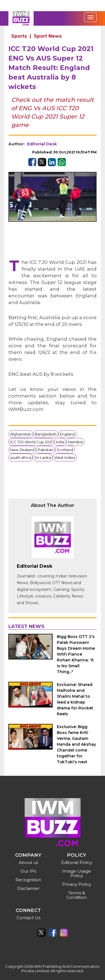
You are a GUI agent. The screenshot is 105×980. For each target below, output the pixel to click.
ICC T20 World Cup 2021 (31, 442)
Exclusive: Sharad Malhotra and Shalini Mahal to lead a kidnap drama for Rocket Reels (75, 699)
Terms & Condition (77, 895)
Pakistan (46, 450)
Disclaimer (28, 888)
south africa (21, 458)
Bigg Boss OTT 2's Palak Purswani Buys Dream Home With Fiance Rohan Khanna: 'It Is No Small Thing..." (76, 654)
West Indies (65, 458)
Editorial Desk (42, 144)
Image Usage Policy (77, 873)
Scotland (65, 450)
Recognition (28, 880)
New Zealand (22, 450)
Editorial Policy (77, 862)
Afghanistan (21, 434)
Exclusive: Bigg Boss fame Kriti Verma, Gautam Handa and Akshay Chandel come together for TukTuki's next (76, 744)
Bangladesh (46, 434)
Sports (19, 36)
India (60, 442)
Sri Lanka (43, 458)
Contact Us (28, 918)
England (67, 434)
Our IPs (28, 871)
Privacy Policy (77, 884)
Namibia (75, 442)
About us (28, 862)
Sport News (48, 36)
